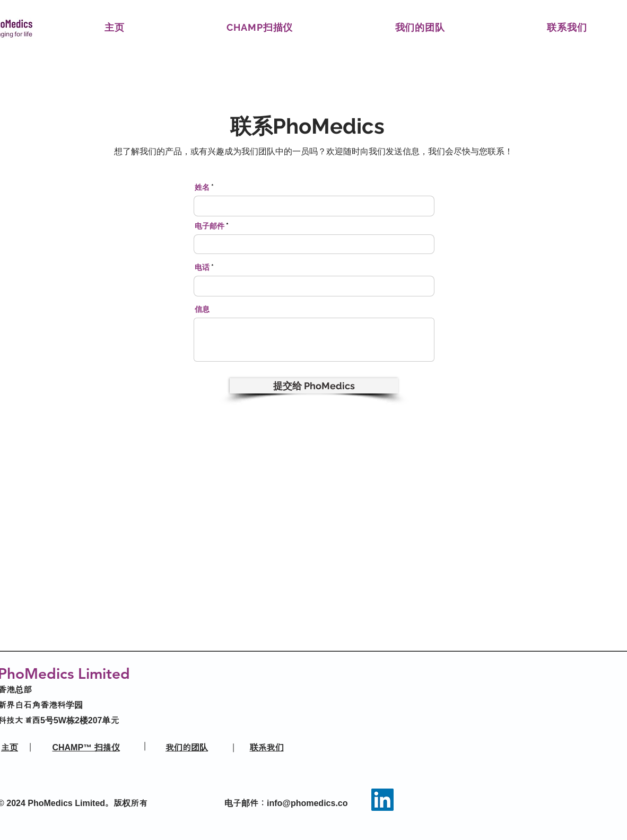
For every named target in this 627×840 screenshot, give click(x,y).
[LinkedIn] (382, 800)
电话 (202, 267)
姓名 (202, 187)
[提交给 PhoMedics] (314, 386)
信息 (202, 309)
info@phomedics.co (307, 803)
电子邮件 (210, 226)
